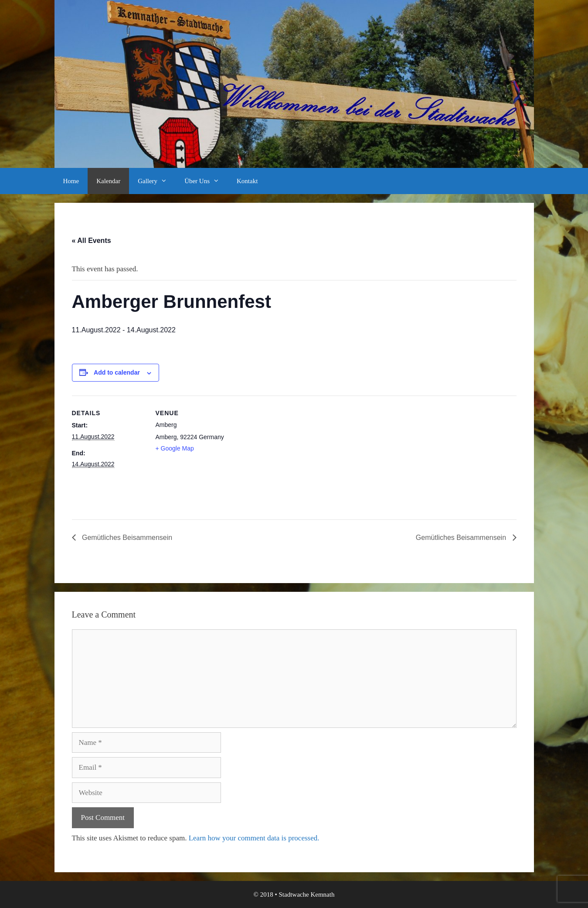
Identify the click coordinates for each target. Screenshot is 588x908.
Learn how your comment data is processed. (254, 838)
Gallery (157, 181)
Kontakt (247, 181)
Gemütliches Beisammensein (126, 538)
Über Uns (206, 181)
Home (71, 181)
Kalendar (108, 181)
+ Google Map (175, 448)
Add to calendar (117, 372)
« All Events (92, 241)
